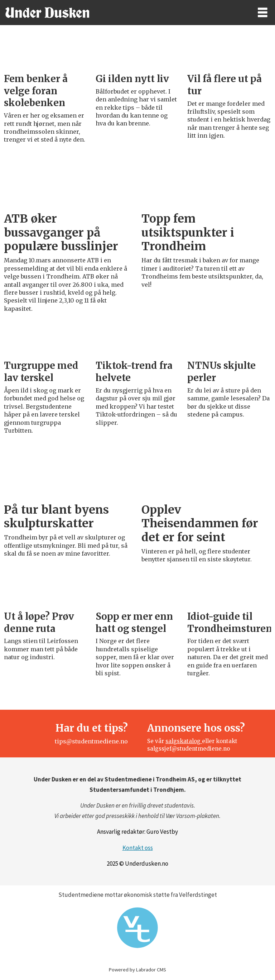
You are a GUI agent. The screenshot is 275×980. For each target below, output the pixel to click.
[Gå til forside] (122, 13)
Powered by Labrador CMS (137, 970)
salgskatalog (184, 741)
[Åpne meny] (263, 13)
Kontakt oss (138, 848)
